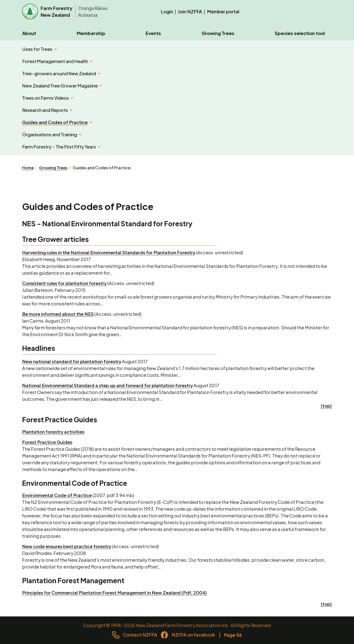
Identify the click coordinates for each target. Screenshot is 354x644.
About (29, 33)
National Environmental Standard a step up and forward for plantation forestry (107, 385)
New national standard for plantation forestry (72, 361)
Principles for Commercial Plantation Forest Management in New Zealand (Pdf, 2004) (114, 593)
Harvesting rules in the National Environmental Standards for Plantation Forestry (109, 252)
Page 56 (233, 635)
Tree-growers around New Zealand (61, 73)
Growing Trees (218, 33)
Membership (91, 33)
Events (153, 33)
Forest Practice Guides (47, 442)
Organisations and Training (52, 134)
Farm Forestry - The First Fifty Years (61, 147)
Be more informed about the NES (58, 314)
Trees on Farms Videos (48, 98)
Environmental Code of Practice (57, 495)
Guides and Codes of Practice (57, 122)
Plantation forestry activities (53, 432)
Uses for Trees (40, 49)
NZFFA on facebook (193, 635)
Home (28, 168)
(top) (326, 406)
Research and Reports (47, 110)
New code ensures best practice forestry (67, 546)
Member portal (223, 11)
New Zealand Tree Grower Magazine (62, 86)
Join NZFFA (190, 11)
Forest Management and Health (57, 61)
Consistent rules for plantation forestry (64, 283)
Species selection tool (300, 33)
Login (167, 11)
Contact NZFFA (140, 635)
